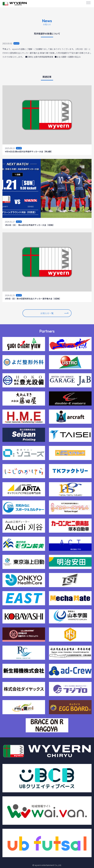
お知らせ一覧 (54, 313)
